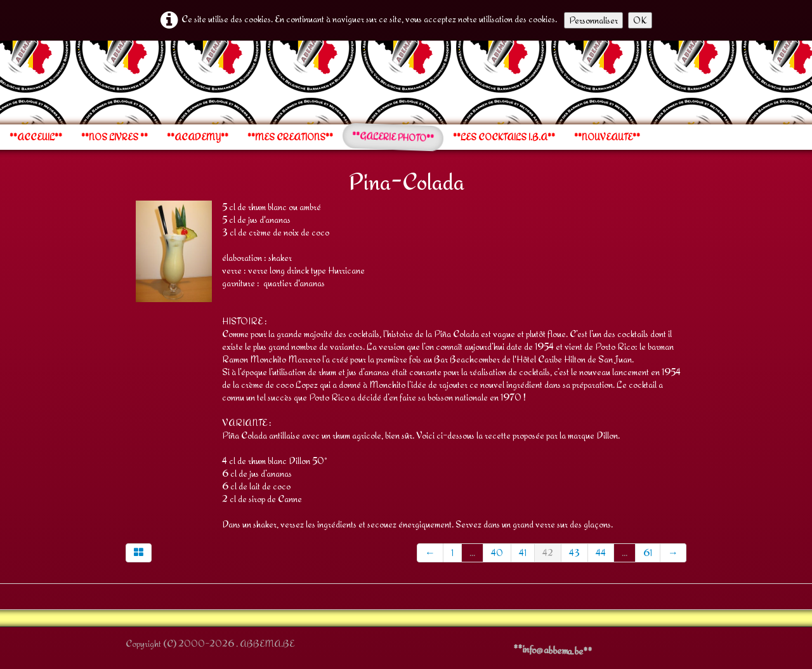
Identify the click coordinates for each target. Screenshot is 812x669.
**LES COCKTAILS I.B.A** (504, 137)
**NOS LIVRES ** (115, 137)
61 (648, 553)
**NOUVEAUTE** (607, 137)
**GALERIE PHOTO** (393, 137)
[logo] (125, 81)
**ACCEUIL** (36, 137)
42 (548, 553)
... (472, 553)
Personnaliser (593, 20)
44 (601, 553)
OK (640, 20)
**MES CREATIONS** (290, 137)
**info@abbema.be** (553, 650)
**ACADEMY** (198, 137)
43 (574, 553)
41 (523, 553)
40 (497, 553)
